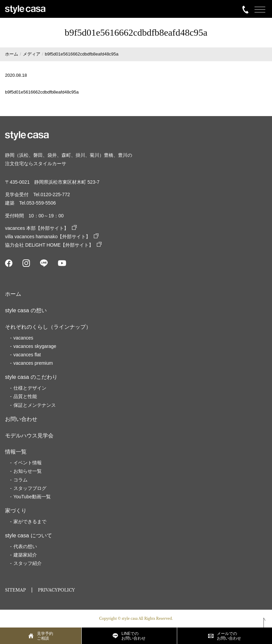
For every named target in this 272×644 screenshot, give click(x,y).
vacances (23, 338)
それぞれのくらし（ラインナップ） (48, 327)
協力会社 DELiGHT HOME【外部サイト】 (53, 245)
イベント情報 (28, 463)
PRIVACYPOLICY (56, 590)
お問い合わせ (21, 419)
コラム (21, 480)
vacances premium (33, 363)
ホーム (13, 294)
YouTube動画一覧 (32, 497)
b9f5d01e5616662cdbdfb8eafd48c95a (42, 92)
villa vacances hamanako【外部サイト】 (52, 237)
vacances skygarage (35, 346)
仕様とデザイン (30, 388)
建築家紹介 (25, 555)
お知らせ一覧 (28, 471)
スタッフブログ (30, 488)
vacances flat (27, 355)
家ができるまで (30, 522)
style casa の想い (26, 310)
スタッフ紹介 (28, 563)
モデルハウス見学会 (29, 436)
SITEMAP (15, 590)
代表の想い (25, 546)
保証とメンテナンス (35, 405)
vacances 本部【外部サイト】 (41, 228)
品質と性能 (25, 396)
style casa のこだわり (31, 377)
